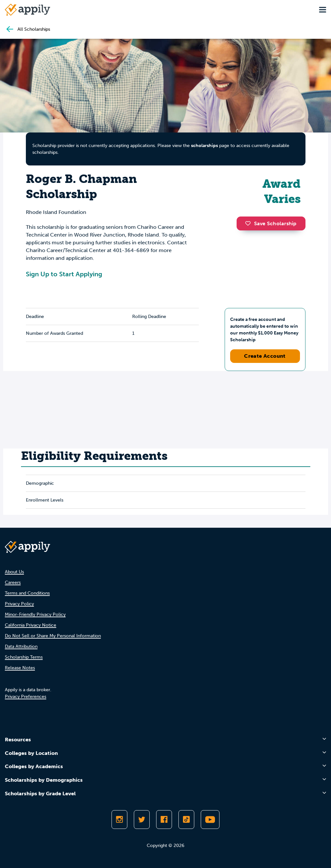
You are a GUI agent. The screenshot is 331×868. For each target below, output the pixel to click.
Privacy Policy (19, 604)
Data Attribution (21, 646)
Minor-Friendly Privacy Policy (35, 614)
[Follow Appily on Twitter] (142, 820)
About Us (14, 572)
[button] (250, 223)
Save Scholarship (271, 223)
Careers (13, 582)
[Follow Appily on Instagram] (119, 820)
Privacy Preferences (26, 697)
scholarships (204, 146)
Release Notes (20, 668)
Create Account (265, 356)
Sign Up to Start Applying (64, 274)
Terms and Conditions (27, 593)
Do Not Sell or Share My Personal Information (53, 636)
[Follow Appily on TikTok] (186, 820)
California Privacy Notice (31, 625)
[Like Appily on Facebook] (164, 820)
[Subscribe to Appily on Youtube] (210, 820)
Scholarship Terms (24, 657)
